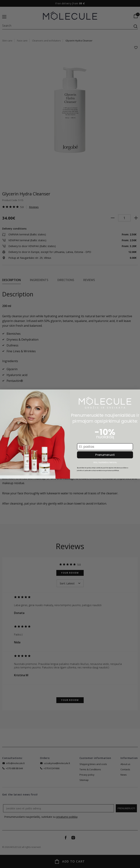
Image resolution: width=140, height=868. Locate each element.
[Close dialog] (4, 394)
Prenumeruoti (105, 455)
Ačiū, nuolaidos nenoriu (105, 462)
